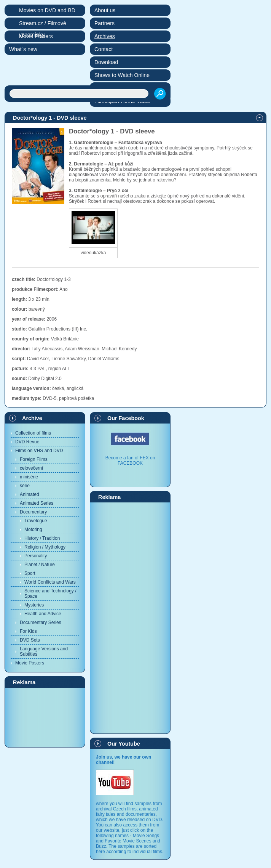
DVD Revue (27, 442)
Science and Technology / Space (50, 594)
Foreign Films (34, 459)
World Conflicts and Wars (50, 582)
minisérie (29, 477)
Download (106, 62)
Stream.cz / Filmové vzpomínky (43, 25)
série (25, 486)
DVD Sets (30, 640)
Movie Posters (30, 663)
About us (105, 10)
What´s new (23, 49)
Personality (36, 556)
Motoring (33, 529)
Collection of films (33, 433)
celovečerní (31, 468)
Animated (29, 494)
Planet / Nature (40, 565)
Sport (30, 573)
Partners (104, 23)
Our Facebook (126, 418)
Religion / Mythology (45, 547)
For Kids (28, 631)
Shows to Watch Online (122, 75)
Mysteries (34, 605)
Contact (104, 49)
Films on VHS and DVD (39, 451)
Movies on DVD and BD (47, 10)
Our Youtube (124, 744)
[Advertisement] (45, 717)
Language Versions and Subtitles (44, 651)
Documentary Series (41, 623)
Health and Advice (43, 614)
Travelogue (36, 521)
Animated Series (37, 503)
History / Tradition (42, 538)
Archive (32, 418)
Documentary (33, 512)
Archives (105, 36)
